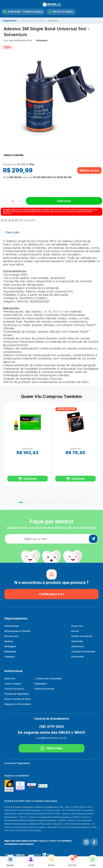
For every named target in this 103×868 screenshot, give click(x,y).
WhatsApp (51, 748)
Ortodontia (77, 641)
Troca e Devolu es (14, 689)
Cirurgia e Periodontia (83, 652)
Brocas (75, 631)
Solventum (42, 40)
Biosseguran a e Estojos (17, 631)
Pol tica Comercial (44, 689)
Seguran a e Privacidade (18, 704)
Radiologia (10, 652)
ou (37, 177)
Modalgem (10, 646)
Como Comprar (13, 684)
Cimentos (10, 657)
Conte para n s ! (51, 594)
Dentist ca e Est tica (82, 636)
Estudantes (40, 684)
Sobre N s (10, 679)
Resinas (9, 641)
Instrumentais (12, 626)
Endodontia (77, 657)
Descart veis (11, 636)
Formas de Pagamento (17, 694)
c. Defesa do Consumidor (48, 679)
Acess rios (77, 626)
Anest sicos (78, 646)
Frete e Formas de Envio (18, 699)
